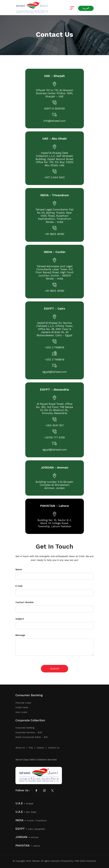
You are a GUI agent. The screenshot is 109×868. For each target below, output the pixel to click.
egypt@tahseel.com (55, 372)
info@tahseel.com (55, 121)
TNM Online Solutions (85, 861)
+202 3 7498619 (55, 360)
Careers (40, 748)
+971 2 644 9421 (54, 178)
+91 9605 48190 (54, 234)
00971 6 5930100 (54, 109)
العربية (86, 8)
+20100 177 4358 (54, 438)
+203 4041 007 (55, 426)
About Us (20, 748)
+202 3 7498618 (55, 348)
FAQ (31, 748)
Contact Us (54, 748)
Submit (55, 669)
